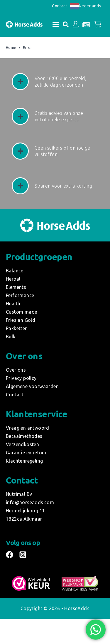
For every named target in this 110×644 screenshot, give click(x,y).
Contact (60, 6)
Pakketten (17, 328)
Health (13, 304)
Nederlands (86, 6)
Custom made (21, 312)
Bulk (11, 337)
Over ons (16, 370)
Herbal (13, 279)
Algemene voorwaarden (32, 386)
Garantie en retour (26, 453)
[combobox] (86, 6)
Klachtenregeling (24, 461)
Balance (15, 271)
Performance (20, 295)
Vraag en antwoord (28, 428)
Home (11, 48)
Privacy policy (21, 378)
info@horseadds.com (30, 502)
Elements (16, 287)
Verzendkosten (22, 444)
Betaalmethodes (24, 436)
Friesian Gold (21, 320)
